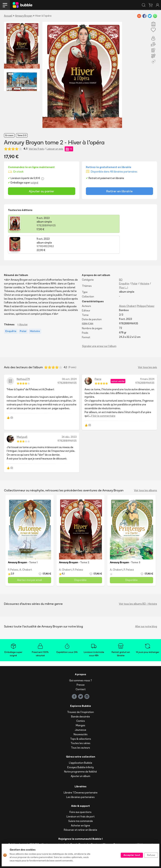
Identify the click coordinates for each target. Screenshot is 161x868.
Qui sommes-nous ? (80, 659)
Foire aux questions (80, 791)
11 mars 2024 (147, 358)
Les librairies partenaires (80, 776)
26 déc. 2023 (69, 416)
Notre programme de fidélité (80, 751)
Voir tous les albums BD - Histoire (138, 583)
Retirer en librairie (119, 191)
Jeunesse (80, 709)
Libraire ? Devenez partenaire (81, 772)
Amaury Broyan (24, 16)
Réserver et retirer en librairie (80, 809)
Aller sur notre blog (146, 605)
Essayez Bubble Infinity (80, 746)
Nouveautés (81, 714)
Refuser (151, 855)
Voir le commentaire (104, 395)
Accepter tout (132, 855)
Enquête (124, 263)
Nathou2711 (23, 358)
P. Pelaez (13, 549)
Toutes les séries (80, 722)
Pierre (98, 358)
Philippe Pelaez (146, 285)
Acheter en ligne (80, 805)
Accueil (8, 16)
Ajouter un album (80, 755)
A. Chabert (26, 549)
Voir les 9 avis (36, 149)
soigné (34, 183)
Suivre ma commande (81, 800)
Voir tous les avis (147, 346)
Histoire (145, 263)
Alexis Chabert (128, 285)
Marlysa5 (22, 416)
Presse (81, 664)
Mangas (80, 705)
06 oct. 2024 (69, 358)
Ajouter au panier (42, 191)
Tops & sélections (81, 718)
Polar (134, 263)
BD (121, 259)
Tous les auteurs (80, 727)
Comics (81, 700)
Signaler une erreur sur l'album (99, 325)
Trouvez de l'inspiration (80, 691)
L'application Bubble (81, 742)
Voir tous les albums (145, 470)
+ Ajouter (22, 304)
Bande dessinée (80, 696)
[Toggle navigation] (5, 5)
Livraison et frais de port (80, 796)
